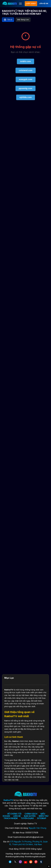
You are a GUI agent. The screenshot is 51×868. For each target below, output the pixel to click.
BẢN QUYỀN (30, 816)
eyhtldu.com (26, 97)
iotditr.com (26, 61)
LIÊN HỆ (17, 816)
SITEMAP (42, 818)
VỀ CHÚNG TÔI (14, 814)
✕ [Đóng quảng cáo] (49, 866)
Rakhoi (16, 741)
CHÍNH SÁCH (31, 814)
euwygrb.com (26, 79)
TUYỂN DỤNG (27, 818)
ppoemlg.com (26, 88)
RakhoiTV (9, 690)
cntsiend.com (26, 70)
